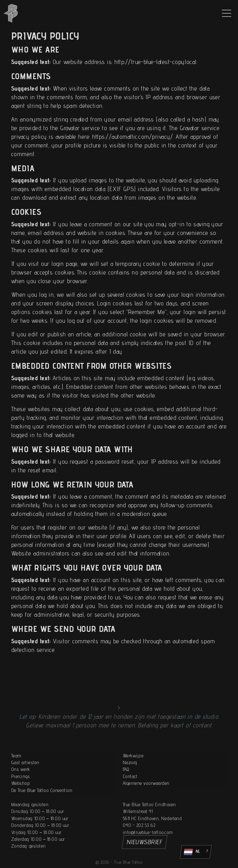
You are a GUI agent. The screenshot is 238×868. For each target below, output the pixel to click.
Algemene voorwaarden (146, 805)
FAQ (126, 791)
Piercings (20, 798)
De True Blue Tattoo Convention (42, 812)
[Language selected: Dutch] (196, 852)
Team (16, 777)
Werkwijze (133, 777)
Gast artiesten (25, 784)
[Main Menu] (227, 13)
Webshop (20, 805)
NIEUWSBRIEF (145, 842)
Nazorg (130, 784)
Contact (130, 798)
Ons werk (21, 791)
